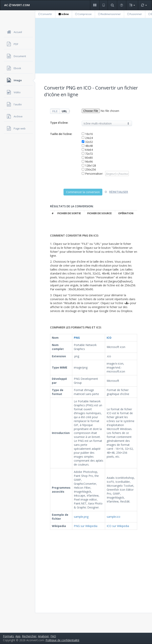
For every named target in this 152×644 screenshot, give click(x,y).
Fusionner (135, 14)
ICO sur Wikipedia (118, 526)
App (18, 636)
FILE (55, 111)
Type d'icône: (59, 123)
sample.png (81, 517)
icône (64, 14)
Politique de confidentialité (62, 640)
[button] (95, 5)
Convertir (45, 14)
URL (64, 111)
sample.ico (114, 517)
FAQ (53, 636)
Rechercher (29, 636)
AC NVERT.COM (17, 5)
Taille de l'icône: (61, 134)
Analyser (43, 636)
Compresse (83, 14)
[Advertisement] (94, 46)
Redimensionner (109, 14)
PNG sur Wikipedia (86, 526)
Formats (8, 636)
